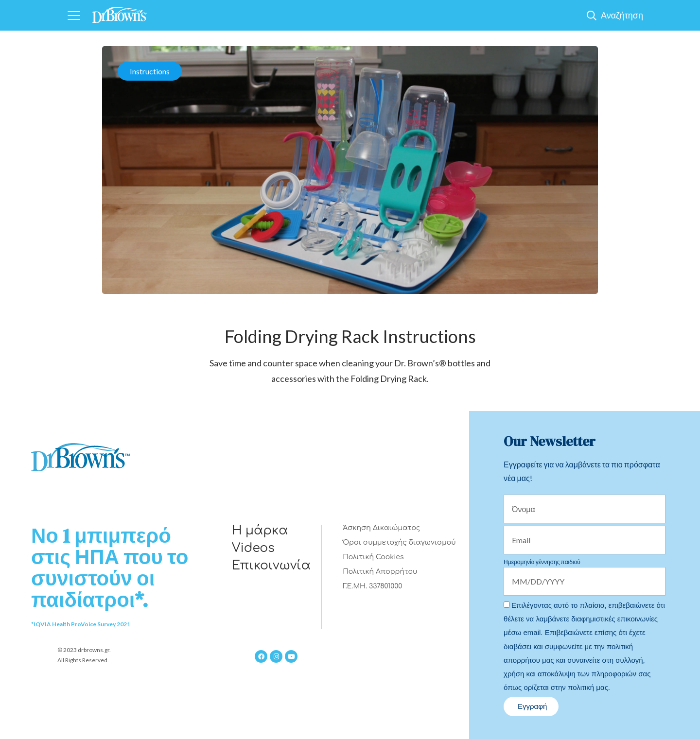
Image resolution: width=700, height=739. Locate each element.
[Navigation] (74, 15)
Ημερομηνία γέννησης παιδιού (542, 562)
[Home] (120, 12)
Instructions (150, 71)
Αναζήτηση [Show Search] (622, 15)
